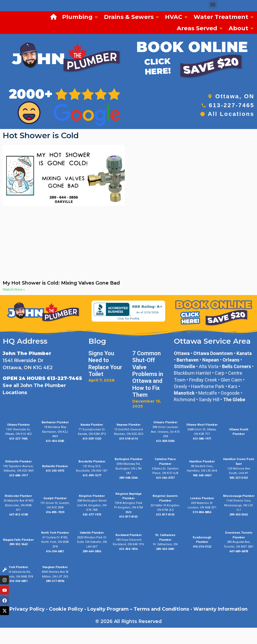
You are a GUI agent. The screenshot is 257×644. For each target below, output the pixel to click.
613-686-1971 (202, 439)
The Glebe (234, 400)
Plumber (202, 542)
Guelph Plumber (55, 498)
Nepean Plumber (128, 425)
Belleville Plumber (55, 466)
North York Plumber (55, 533)
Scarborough (202, 537)
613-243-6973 (55, 471)
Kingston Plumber (92, 496)
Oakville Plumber (92, 533)
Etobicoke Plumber (18, 496)
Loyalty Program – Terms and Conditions (138, 609)
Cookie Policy (66, 609)
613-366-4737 (165, 478)
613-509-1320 (92, 439)
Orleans (231, 360)
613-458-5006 (165, 441)
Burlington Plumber (128, 459)
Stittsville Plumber (18, 462)
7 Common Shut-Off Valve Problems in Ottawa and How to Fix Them (148, 374)
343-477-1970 (92, 515)
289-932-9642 (18, 544)
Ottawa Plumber (18, 425)
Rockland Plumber (128, 535)
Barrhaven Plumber (55, 422)
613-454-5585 (55, 441)
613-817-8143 (128, 517)
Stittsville (185, 366)
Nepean (211, 360)
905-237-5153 (239, 478)
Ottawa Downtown (213, 353)
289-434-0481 (165, 549)
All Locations (231, 114)
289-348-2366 (128, 478)
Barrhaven (188, 360)
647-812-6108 (18, 515)
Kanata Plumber (92, 425)
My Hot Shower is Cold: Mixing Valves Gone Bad (61, 283)
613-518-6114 (128, 439)
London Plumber (202, 498)
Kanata (244, 353)
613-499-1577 (92, 475)
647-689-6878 (239, 551)
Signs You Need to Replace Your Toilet (105, 364)
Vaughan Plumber (55, 567)
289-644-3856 (92, 551)
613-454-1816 (128, 549)
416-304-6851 (55, 551)
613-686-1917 (18, 475)
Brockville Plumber (92, 462)
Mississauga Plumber (239, 496)
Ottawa (182, 353)
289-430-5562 (239, 515)
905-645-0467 (202, 475)
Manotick (184, 393)
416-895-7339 (55, 512)
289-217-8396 (55, 581)
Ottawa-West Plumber (202, 425)
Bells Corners (236, 366)
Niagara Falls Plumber (18, 540)
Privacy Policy (27, 609)
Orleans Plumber (165, 422)
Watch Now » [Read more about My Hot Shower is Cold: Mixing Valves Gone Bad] (14, 289)
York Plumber (18, 567)
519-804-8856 (202, 512)
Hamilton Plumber (202, 462)
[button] (213, 4)
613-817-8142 (165, 515)
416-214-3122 (202, 547)
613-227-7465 (232, 105)
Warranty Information (220, 609)
